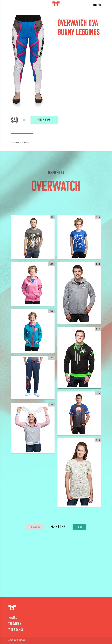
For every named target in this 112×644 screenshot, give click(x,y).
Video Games (16, 630)
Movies (13, 618)
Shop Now (44, 120)
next (79, 527)
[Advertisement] (56, 565)
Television (15, 624)
